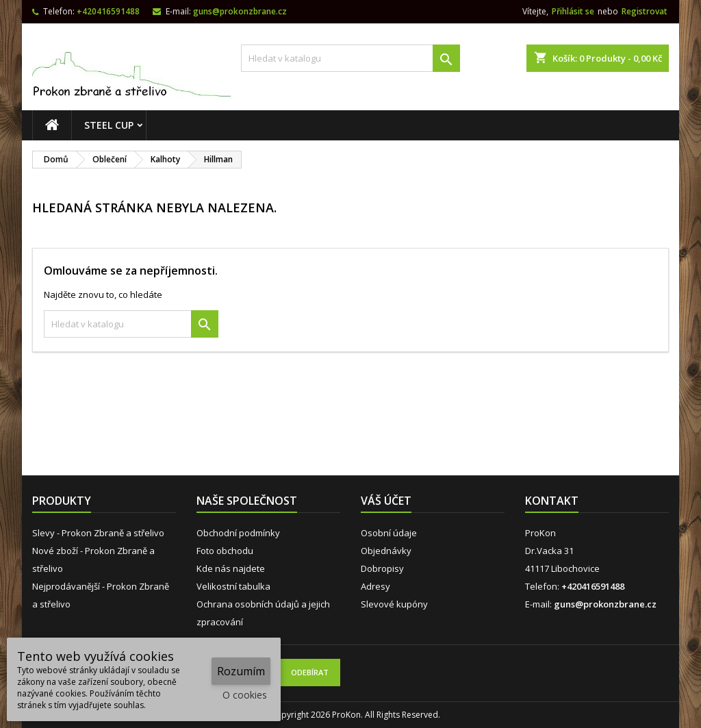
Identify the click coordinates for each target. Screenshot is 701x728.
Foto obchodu (225, 551)
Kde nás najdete (231, 568)
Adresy (375, 586)
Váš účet (386, 501)
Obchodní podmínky (238, 533)
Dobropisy (382, 568)
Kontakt (552, 501)
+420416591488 (108, 11)
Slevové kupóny (394, 604)
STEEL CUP (109, 125)
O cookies (245, 695)
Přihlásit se (573, 11)
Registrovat (645, 11)
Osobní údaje (389, 533)
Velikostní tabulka (233, 586)
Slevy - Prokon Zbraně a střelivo (98, 533)
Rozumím (241, 671)
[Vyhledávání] (350, 58)
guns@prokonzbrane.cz (240, 11)
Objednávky (386, 551)
